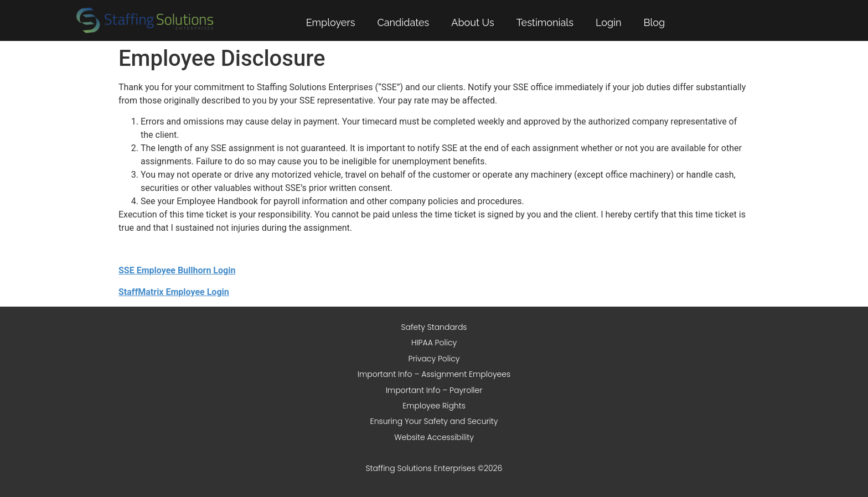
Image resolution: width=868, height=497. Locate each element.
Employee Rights (434, 406)
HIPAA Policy (434, 343)
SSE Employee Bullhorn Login (177, 270)
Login (609, 22)
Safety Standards (434, 327)
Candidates (403, 22)
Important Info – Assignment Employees (434, 374)
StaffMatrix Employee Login (174, 292)
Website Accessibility (434, 437)
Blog (654, 22)
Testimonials (545, 22)
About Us (472, 22)
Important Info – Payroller (434, 390)
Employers (331, 22)
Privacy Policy (434, 359)
